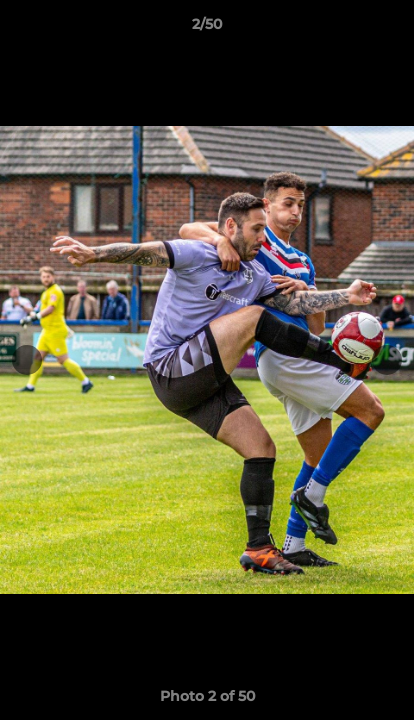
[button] (390, 29)
